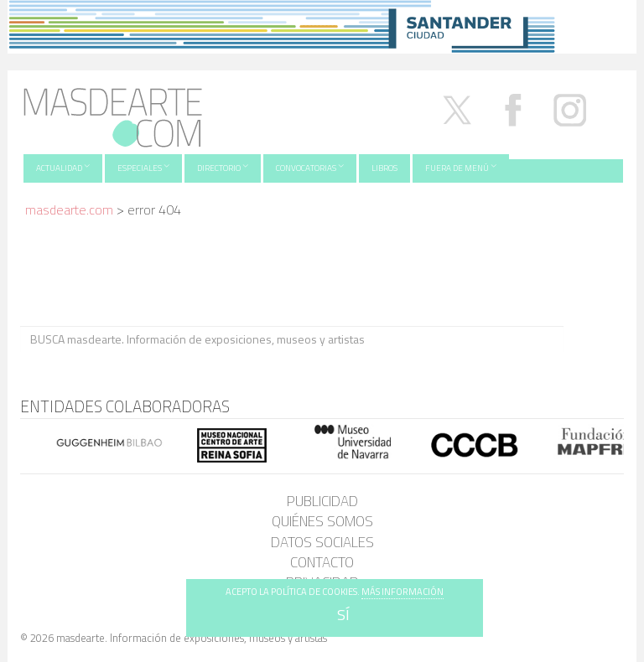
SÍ (343, 615)
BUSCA (593, 338)
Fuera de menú (461, 167)
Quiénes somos (322, 521)
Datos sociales (322, 542)
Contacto (322, 562)
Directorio (223, 167)
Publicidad (322, 501)
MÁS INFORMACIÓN (402, 592)
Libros (384, 168)
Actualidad (63, 167)
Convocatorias (310, 167)
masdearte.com (69, 209)
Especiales (143, 167)
